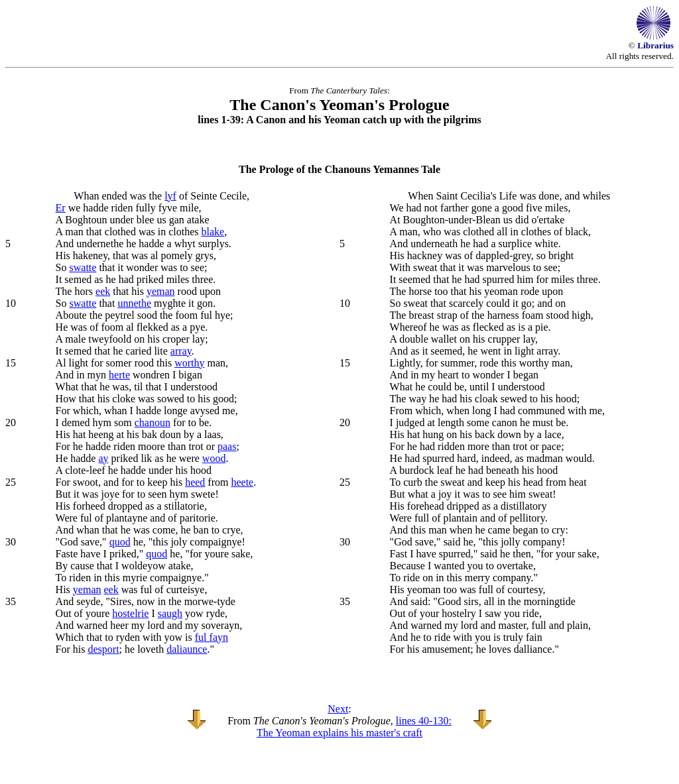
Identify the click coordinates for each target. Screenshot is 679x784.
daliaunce (187, 649)
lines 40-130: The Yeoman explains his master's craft (354, 727)
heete (242, 482)
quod (120, 542)
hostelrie (130, 613)
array (181, 351)
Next (338, 709)
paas (227, 446)
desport (104, 649)
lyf (170, 196)
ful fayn (212, 637)
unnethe (134, 303)
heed (195, 482)
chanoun (153, 422)
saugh (170, 613)
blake (213, 232)
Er (61, 208)
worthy (189, 363)
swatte (83, 267)
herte (119, 375)
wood (214, 458)
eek (103, 291)
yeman (161, 291)
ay (103, 458)
